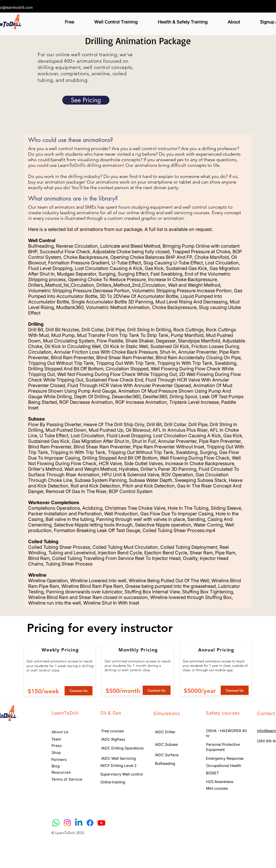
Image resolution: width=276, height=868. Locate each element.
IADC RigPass (113, 739)
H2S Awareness (220, 782)
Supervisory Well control (122, 774)
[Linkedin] (79, 823)
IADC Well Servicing (119, 758)
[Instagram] (67, 823)
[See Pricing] (86, 100)
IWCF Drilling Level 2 (118, 766)
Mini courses (217, 788)
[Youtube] (101, 823)
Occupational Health (224, 766)
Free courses (113, 731)
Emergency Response (225, 758)
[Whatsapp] (56, 823)
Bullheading (165, 763)
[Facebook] (90, 823)
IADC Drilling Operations (122, 748)
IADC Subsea (166, 744)
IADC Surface (167, 755)
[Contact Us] (79, 691)
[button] (69, 22)
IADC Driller (165, 732)
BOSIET (213, 773)
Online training (113, 782)
